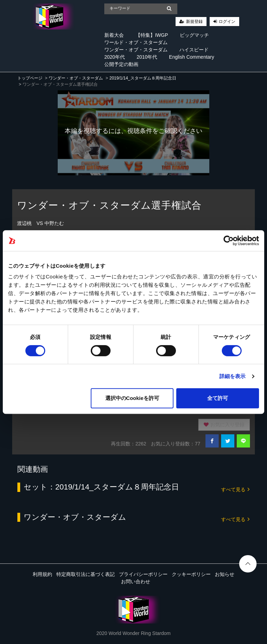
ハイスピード (194, 50)
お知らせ (225, 574)
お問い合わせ (136, 582)
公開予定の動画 (121, 64)
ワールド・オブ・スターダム (136, 42)
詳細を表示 (233, 376)
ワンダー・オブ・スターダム (136, 50)
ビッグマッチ (194, 35)
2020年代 (115, 57)
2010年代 (147, 57)
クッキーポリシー (191, 574)
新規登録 (194, 22)
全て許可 (218, 398)
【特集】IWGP (152, 35)
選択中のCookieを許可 (132, 398)
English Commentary (192, 57)
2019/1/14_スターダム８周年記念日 (143, 78)
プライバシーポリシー (143, 574)
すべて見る (235, 489)
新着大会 (114, 35)
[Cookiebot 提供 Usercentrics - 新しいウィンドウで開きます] (229, 241)
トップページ (30, 78)
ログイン (227, 22)
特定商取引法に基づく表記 (86, 574)
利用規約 (42, 574)
